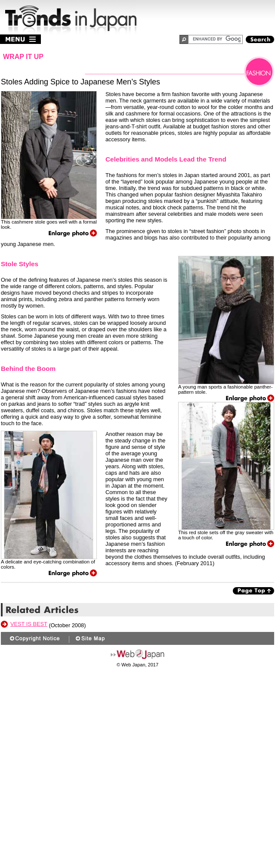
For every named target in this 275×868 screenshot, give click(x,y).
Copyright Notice (36, 638)
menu (20, 39)
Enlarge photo (73, 233)
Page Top (253, 591)
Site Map (90, 638)
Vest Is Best (29, 624)
